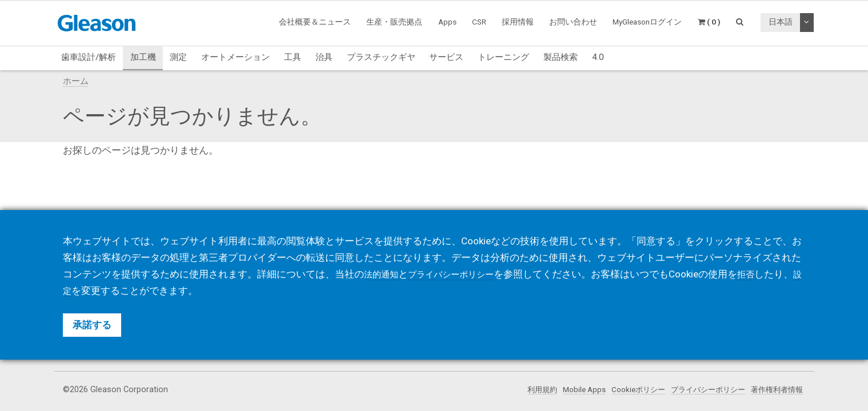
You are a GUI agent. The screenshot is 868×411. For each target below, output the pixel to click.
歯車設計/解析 (89, 57)
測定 (178, 57)
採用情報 (518, 22)
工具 (293, 57)
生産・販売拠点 (394, 22)
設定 (92, 291)
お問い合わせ (573, 22)
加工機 (143, 57)
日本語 (781, 22)
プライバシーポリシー (701, 390)
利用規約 (524, 390)
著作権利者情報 (775, 390)
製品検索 (561, 57)
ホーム (76, 81)
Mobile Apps (569, 390)
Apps (447, 22)
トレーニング (503, 57)
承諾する (92, 325)
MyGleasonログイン (647, 22)
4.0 (598, 57)
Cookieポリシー (627, 390)
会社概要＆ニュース (315, 22)
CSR (479, 22)
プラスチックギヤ (381, 57)
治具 (324, 57)
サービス (446, 57)
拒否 (763, 274)
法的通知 (383, 274)
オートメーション (235, 57)
